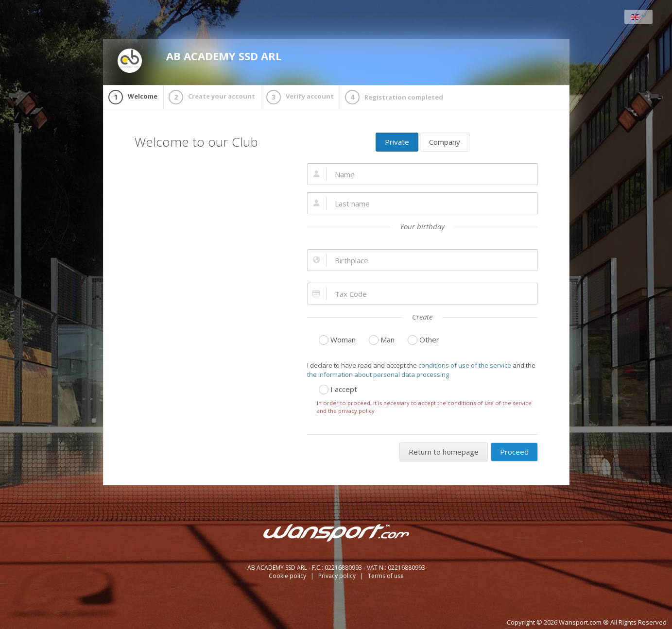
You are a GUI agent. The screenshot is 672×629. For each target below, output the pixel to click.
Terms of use (386, 576)
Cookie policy (288, 576)
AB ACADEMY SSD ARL (199, 61)
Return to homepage (444, 452)
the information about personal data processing (378, 374)
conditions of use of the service (465, 365)
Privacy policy (338, 576)
